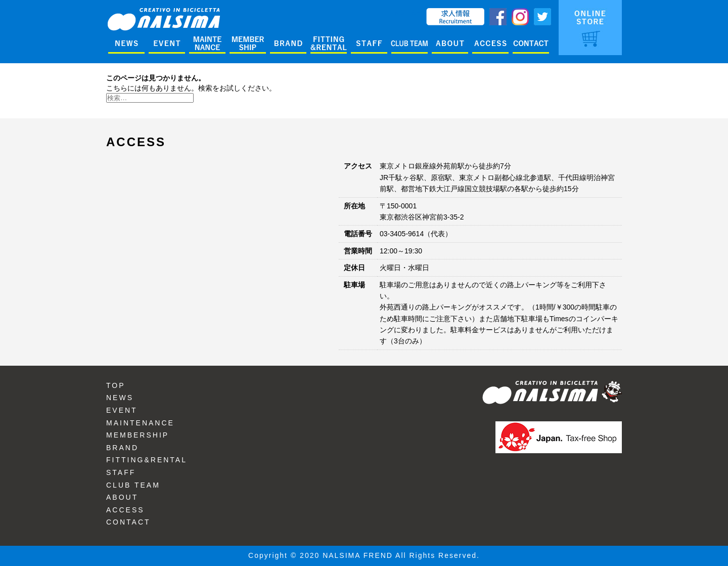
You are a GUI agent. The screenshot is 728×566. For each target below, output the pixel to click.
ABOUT (122, 497)
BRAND (122, 448)
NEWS (120, 398)
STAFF (121, 472)
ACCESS (125, 510)
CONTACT (128, 522)
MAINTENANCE (140, 423)
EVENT (122, 410)
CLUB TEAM (133, 485)
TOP (116, 385)
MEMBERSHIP (138, 435)
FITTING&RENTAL (147, 460)
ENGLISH (406, 13)
